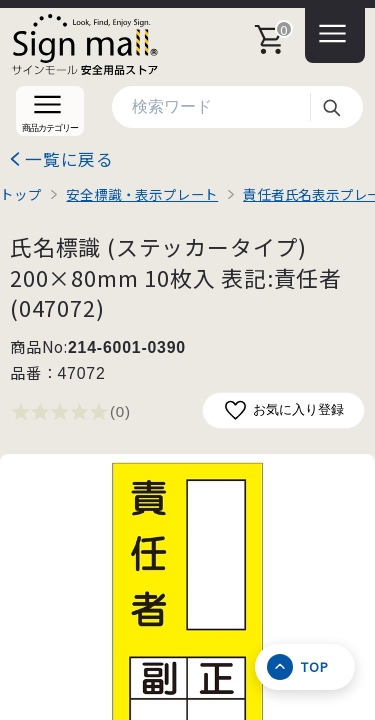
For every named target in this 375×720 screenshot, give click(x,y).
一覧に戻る (69, 159)
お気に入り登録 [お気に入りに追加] (283, 410)
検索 (331, 107)
